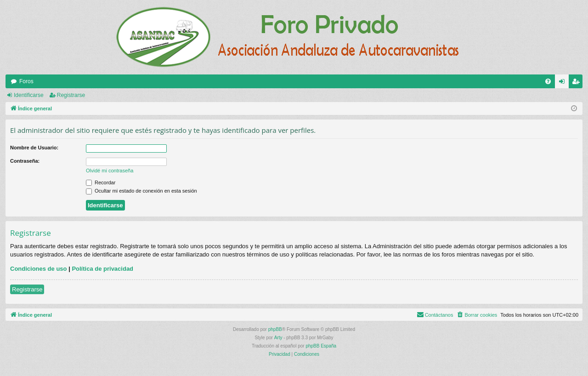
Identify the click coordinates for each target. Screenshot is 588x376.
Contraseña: (25, 161)
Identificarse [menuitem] (564, 83)
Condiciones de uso (39, 269)
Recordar (101, 182)
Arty (278, 338)
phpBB (275, 329)
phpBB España (321, 346)
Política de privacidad (102, 269)
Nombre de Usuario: (34, 148)
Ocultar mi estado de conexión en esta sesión (141, 191)
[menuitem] (548, 81)
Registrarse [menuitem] (578, 83)
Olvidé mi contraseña (110, 171)
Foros (26, 81)
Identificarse (29, 95)
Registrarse (71, 95)
